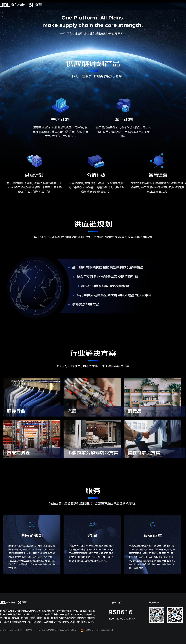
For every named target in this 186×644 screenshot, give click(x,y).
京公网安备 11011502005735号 (97, 630)
